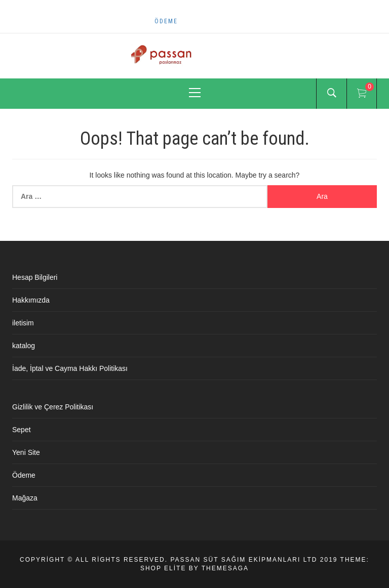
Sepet (22, 430)
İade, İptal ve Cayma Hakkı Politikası (70, 368)
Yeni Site (26, 452)
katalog (24, 346)
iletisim (23, 323)
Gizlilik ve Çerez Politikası (53, 407)
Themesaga (225, 568)
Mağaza (25, 498)
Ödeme (166, 21)
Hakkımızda (31, 300)
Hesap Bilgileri (35, 277)
